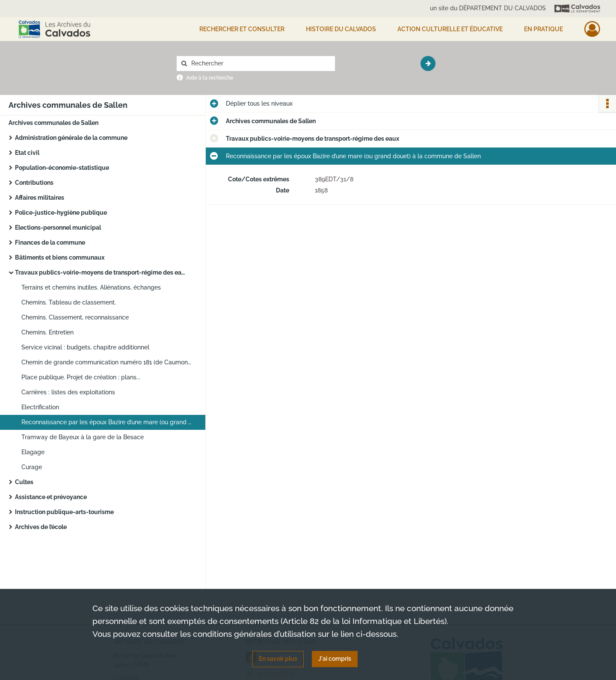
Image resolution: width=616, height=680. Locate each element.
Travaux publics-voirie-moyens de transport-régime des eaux (101, 272)
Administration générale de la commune (71, 138)
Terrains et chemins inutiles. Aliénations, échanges (91, 287)
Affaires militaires (40, 198)
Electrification (40, 407)
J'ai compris (335, 659)
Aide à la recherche (210, 78)
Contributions (34, 183)
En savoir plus (278, 659)
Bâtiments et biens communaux (60, 257)
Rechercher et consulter (242, 29)
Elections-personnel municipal (58, 228)
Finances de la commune (50, 242)
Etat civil (27, 153)
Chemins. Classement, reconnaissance (75, 317)
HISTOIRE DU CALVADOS (341, 29)
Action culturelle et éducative (450, 29)
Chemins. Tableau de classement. (69, 302)
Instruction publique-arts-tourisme (64, 512)
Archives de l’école (41, 527)
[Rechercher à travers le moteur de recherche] (260, 64)
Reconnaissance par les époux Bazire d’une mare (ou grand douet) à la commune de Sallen (107, 422)
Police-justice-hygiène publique (61, 213)
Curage (32, 467)
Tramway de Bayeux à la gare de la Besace (83, 437)
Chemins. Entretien (47, 332)
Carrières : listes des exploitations (68, 392)
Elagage (33, 452)
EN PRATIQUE (543, 29)
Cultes (24, 482)
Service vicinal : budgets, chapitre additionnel (85, 347)
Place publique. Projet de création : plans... (81, 377)
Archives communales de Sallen (53, 123)
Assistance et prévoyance (51, 497)
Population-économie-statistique (62, 168)
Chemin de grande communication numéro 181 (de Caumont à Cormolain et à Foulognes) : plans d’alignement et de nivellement (107, 362)
